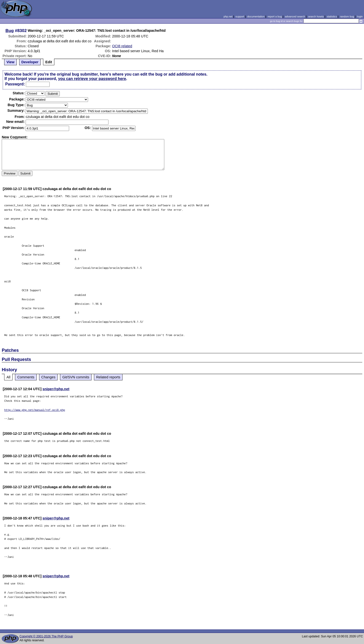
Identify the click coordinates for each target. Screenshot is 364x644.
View (10, 62)
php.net (228, 16)
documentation (256, 16)
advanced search (295, 16)
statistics (332, 16)
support (240, 16)
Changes (48, 377)
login (360, 16)
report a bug (275, 16)
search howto (316, 16)
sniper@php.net (56, 389)
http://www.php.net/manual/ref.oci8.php (35, 410)
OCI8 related (122, 46)
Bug (10, 31)
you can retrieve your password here (92, 79)
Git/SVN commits (76, 377)
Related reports (108, 377)
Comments (26, 377)
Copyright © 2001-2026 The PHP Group (46, 636)
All (8, 377)
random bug (347, 16)
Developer (30, 62)
